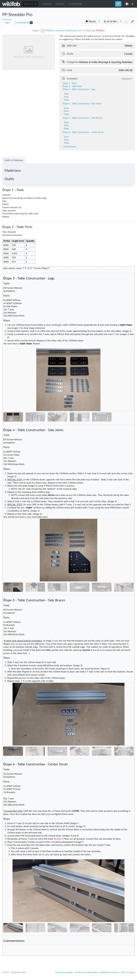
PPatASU (100, 31)
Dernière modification (67, 31)
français (127, 4)
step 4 (60, 839)
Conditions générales (64, 972)
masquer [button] (126, 78)
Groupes (60, 4)
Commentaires (22, 23)
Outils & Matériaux (14, 160)
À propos (131, 972)
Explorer (47, 4)
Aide (123, 972)
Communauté (75, 4)
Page (7, 23)
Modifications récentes (109, 972)
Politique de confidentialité (86, 972)
